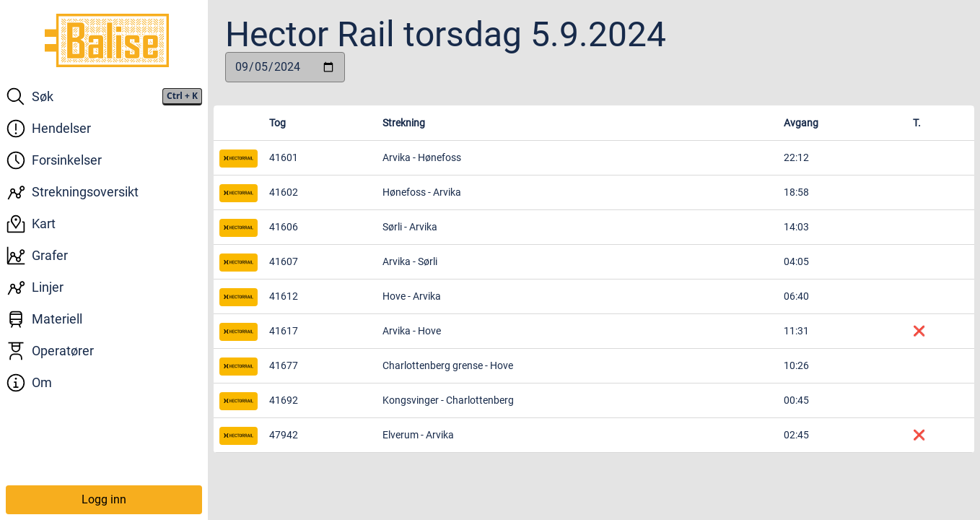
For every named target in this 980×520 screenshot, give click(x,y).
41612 (284, 296)
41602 (284, 192)
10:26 (796, 365)
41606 (284, 227)
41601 (284, 157)
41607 (284, 261)
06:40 (796, 296)
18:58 (796, 192)
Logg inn (104, 499)
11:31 (796, 331)
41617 (284, 331)
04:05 (796, 261)
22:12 (796, 157)
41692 (284, 400)
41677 (284, 365)
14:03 (796, 227)
